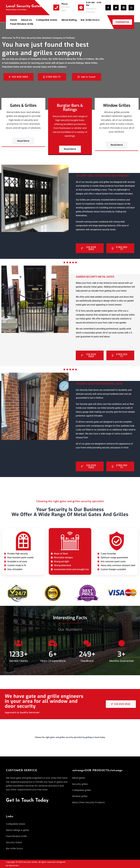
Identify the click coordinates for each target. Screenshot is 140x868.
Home (14, 20)
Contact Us (122, 22)
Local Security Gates (24, 6)
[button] (70, 739)
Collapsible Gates (47, 20)
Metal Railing (69, 20)
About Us (26, 20)
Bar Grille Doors (90, 20)
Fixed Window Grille (22, 24)
